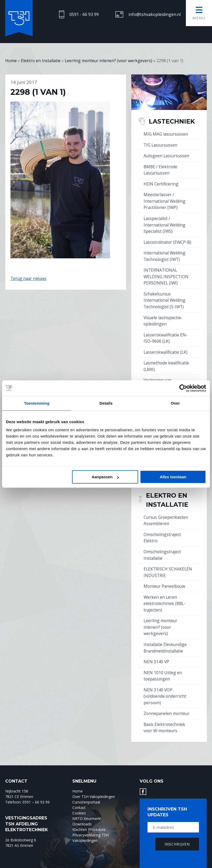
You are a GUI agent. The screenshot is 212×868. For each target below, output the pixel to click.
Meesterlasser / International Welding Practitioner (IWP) (165, 200)
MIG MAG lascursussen (166, 134)
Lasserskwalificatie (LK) (166, 348)
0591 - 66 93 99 (84, 14)
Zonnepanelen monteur (167, 705)
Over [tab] (175, 403)
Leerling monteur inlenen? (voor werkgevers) (161, 620)
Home (78, 782)
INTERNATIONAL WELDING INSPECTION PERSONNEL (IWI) (166, 274)
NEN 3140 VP (157, 654)
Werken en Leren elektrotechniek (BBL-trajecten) (165, 597)
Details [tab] (106, 403)
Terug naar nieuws (29, 278)
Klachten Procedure (89, 821)
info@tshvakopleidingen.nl (155, 14)
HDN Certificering (161, 183)
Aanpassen (105, 477)
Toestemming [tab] (37, 403)
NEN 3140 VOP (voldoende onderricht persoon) (165, 688)
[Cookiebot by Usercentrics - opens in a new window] (183, 388)
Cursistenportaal (86, 793)
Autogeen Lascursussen (167, 155)
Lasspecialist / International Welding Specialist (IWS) (165, 223)
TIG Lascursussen (161, 145)
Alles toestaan (173, 477)
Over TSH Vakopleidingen (94, 788)
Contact (79, 799)
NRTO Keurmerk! (87, 810)
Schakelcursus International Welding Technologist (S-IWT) (165, 298)
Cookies (79, 804)
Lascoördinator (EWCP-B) (168, 240)
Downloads (82, 815)
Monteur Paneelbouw (165, 580)
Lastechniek (173, 121)
